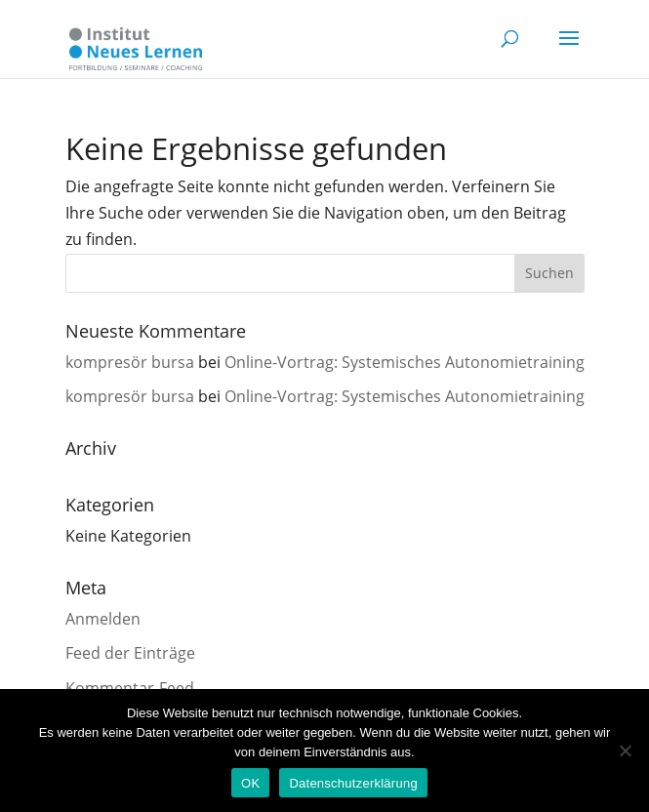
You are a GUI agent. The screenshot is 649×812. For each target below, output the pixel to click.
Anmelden (103, 619)
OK (250, 783)
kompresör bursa (130, 362)
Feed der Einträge (130, 653)
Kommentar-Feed (130, 688)
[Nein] (625, 751)
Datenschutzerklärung (353, 783)
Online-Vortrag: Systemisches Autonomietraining (405, 362)
